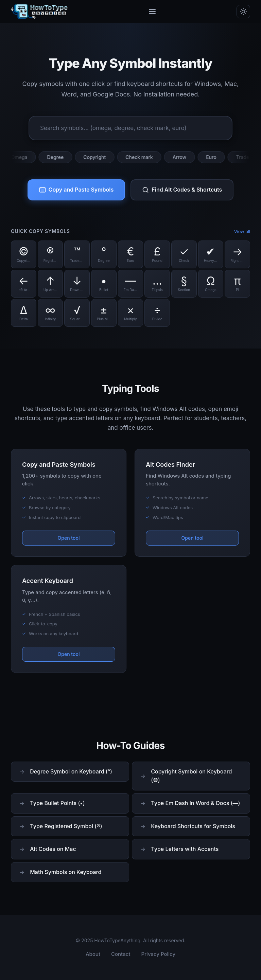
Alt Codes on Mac (53, 849)
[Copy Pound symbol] (157, 254)
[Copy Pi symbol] (237, 284)
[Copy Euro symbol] (131, 254)
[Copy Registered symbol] (50, 254)
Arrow (183, 157)
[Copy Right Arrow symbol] (237, 254)
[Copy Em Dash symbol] (131, 284)
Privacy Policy (159, 954)
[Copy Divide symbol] (157, 313)
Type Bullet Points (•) (57, 803)
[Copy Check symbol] (184, 254)
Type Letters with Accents (185, 849)
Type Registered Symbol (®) (66, 826)
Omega (22, 157)
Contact (121, 954)
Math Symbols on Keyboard (66, 872)
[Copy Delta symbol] (24, 313)
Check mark (142, 157)
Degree (58, 157)
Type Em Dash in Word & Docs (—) (195, 803)
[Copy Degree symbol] (104, 254)
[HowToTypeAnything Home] (39, 12)
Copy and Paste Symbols (76, 190)
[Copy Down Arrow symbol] (77, 284)
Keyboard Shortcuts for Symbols (193, 826)
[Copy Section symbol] (184, 284)
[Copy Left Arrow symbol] (24, 284)
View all (242, 231)
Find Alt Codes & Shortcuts (182, 190)
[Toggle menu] (152, 12)
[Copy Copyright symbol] (24, 254)
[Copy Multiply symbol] (131, 313)
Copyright (98, 157)
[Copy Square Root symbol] (77, 313)
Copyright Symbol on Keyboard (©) (191, 776)
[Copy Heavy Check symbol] (211, 254)
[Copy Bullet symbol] (104, 284)
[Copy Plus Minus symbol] (104, 313)
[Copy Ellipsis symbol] (157, 284)
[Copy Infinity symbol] (50, 313)
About (93, 954)
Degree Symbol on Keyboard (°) (71, 771)
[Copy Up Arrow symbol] (50, 284)
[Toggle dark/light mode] (243, 12)
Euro (214, 157)
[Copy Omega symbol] (211, 284)
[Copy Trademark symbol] (77, 254)
